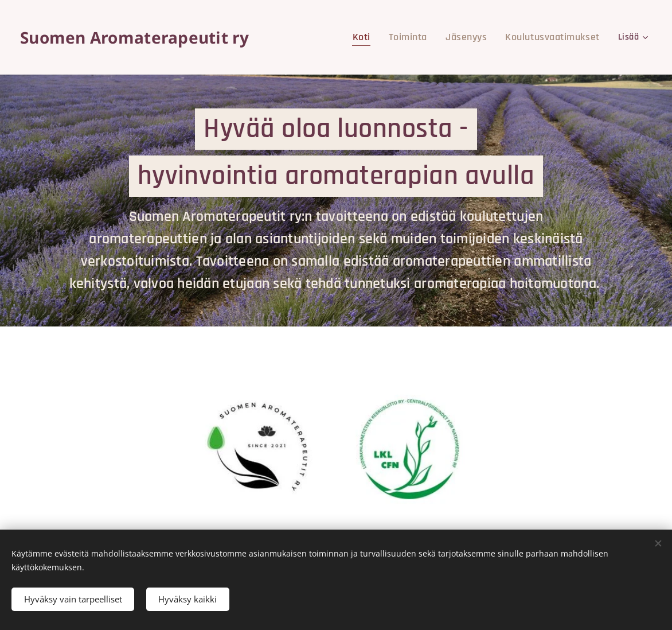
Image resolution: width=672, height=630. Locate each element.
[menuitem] (382, 37)
